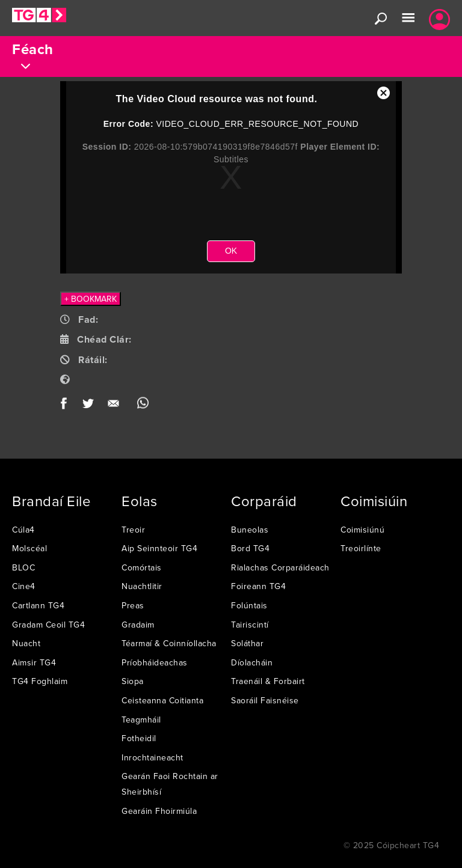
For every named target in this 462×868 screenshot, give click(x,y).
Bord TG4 (250, 548)
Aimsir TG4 (34, 662)
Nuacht (26, 643)
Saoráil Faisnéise (265, 700)
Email (116, 406)
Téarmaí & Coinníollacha (169, 643)
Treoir (133, 530)
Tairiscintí (250, 625)
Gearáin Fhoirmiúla (159, 811)
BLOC (23, 567)
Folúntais (249, 605)
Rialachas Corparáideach (280, 567)
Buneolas (250, 530)
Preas (133, 605)
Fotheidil (139, 738)
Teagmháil (141, 720)
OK (231, 251)
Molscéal (29, 548)
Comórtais (142, 567)
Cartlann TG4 (38, 605)
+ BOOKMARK (91, 299)
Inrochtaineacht (152, 757)
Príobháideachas (155, 662)
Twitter (89, 406)
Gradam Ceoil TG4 (48, 625)
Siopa (133, 681)
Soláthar (247, 643)
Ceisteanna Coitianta (162, 700)
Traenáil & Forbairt (268, 681)
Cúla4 (23, 530)
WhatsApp (143, 406)
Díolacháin (252, 662)
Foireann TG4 (258, 586)
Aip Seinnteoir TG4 (159, 548)
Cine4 (24, 586)
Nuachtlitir (142, 586)
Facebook (68, 406)
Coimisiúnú (362, 530)
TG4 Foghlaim (40, 681)
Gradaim (138, 625)
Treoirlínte (361, 548)
